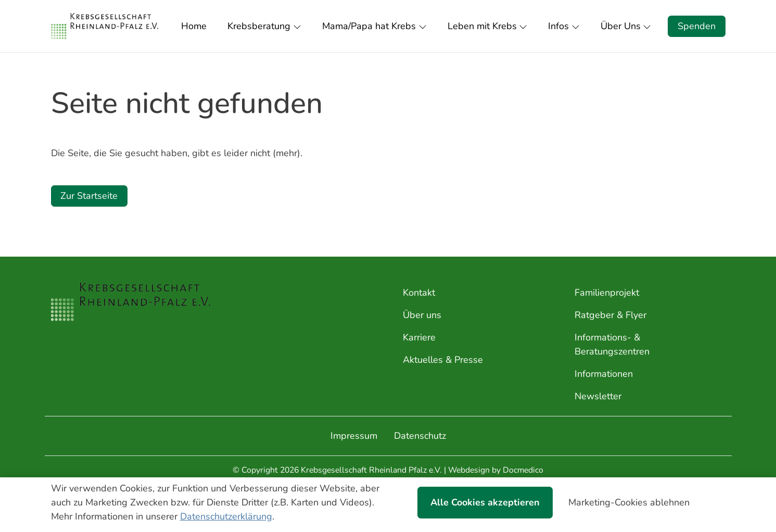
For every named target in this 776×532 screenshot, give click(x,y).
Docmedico (523, 470)
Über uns (422, 315)
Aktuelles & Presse (443, 360)
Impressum (354, 436)
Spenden (697, 26)
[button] (196, 26)
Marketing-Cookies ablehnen (629, 502)
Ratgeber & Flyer (610, 315)
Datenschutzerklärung (226, 516)
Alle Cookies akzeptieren (485, 502)
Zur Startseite (89, 196)
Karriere (419, 337)
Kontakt (419, 293)
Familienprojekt (607, 293)
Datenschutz (420, 436)
